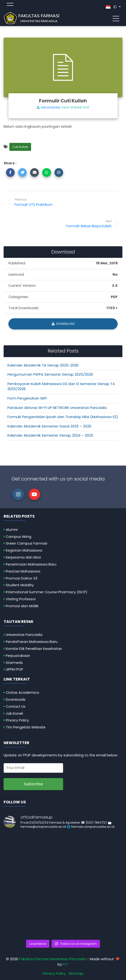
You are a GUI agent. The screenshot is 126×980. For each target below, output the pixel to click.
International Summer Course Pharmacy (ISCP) (47, 592)
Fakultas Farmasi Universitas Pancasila (53, 959)
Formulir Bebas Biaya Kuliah (73, 224)
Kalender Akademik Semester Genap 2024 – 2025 (50, 435)
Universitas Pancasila (24, 635)
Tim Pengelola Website (26, 727)
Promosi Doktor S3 (22, 578)
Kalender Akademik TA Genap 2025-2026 (43, 365)
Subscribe (33, 784)
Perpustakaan (18, 656)
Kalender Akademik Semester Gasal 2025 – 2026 (49, 426)
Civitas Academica (22, 693)
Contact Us (16, 707)
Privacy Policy (17, 720)
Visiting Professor (21, 599)
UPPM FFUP (14, 669)
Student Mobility (20, 585)
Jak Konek (14, 713)
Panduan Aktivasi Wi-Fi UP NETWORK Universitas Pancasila (57, 408)
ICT (66, 964)
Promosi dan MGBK (22, 606)
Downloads (16, 700)
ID (112, 7)
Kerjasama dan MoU (23, 557)
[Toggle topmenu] (10, 5)
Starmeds (14, 663)
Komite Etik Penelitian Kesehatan (34, 649)
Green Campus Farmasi (27, 543)
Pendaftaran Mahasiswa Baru (32, 642)
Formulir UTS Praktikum (53, 202)
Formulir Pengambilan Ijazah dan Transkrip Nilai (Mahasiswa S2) (63, 417)
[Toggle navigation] (116, 18)
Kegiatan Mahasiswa (24, 550)
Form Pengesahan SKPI (27, 398)
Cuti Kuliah (20, 147)
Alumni (12, 530)
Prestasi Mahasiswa (23, 571)
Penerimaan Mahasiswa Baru (31, 564)
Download (63, 324)
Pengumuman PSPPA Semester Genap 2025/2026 (50, 374)
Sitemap (76, 973)
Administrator (51, 107)
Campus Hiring (19, 537)
